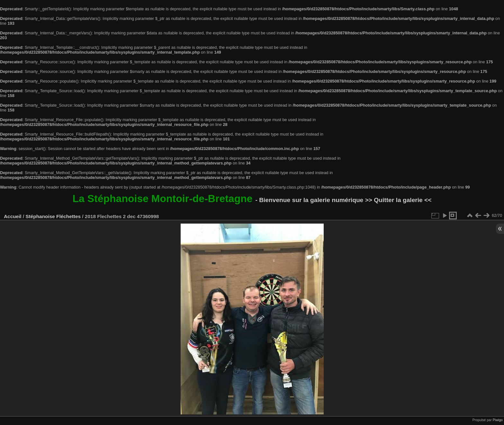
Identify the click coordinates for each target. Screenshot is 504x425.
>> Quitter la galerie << (398, 200)
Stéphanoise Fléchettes (53, 216)
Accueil (13, 216)
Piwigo (498, 420)
